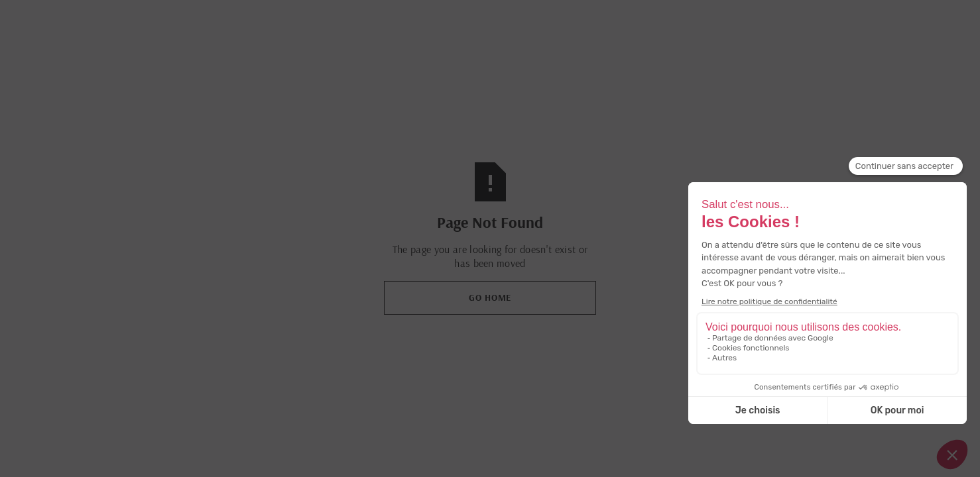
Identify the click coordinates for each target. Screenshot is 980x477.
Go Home (490, 297)
